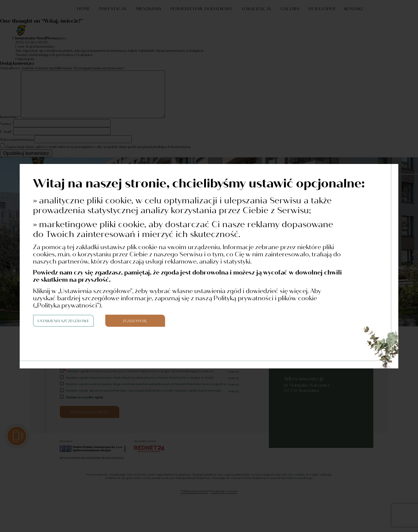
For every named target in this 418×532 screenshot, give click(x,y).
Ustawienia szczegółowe (63, 321)
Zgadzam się (135, 321)
